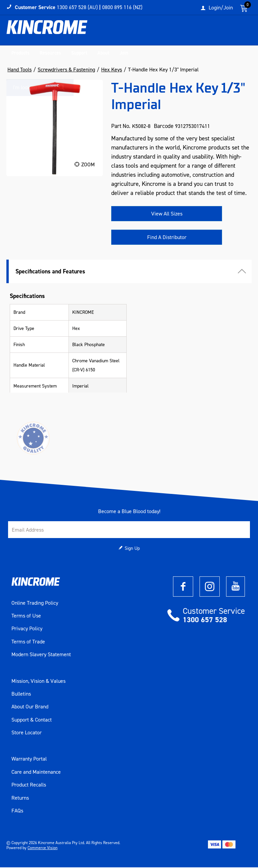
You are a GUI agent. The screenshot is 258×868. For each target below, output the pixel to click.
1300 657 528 (205, 620)
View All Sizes (167, 214)
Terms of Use (26, 616)
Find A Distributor (167, 238)
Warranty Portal (29, 760)
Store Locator (27, 733)
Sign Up (132, 549)
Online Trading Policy (35, 603)
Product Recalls (29, 786)
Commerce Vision (42, 848)
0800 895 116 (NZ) (122, 7)
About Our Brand (30, 707)
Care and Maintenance (36, 773)
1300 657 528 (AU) (77, 7)
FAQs (17, 811)
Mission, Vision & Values (38, 681)
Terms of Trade (28, 642)
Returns (20, 798)
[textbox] (208, 32)
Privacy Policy (27, 629)
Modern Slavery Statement (41, 655)
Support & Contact (32, 720)
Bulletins (21, 695)
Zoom (88, 165)
